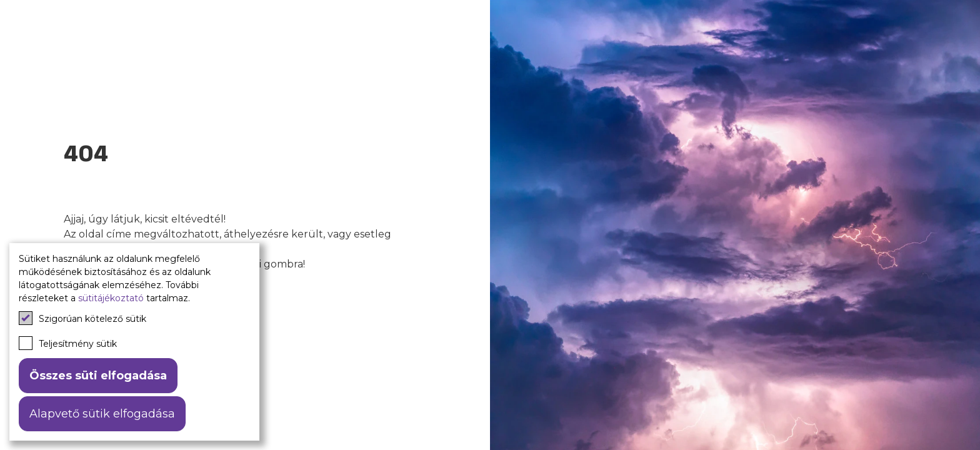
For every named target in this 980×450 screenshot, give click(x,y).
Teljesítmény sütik (68, 343)
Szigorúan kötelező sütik (82, 318)
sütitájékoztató (111, 298)
